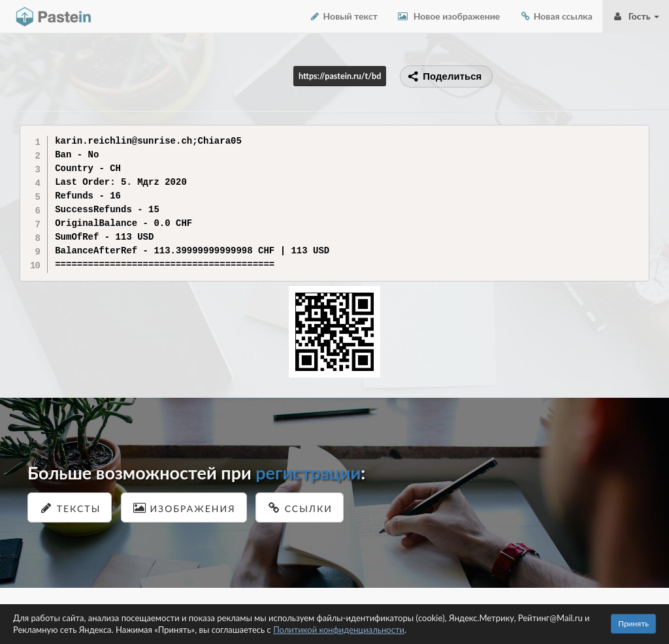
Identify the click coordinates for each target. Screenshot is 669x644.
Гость (636, 16)
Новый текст (343, 16)
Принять (633, 623)
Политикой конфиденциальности (339, 630)
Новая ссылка (556, 16)
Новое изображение (449, 16)
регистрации (308, 473)
